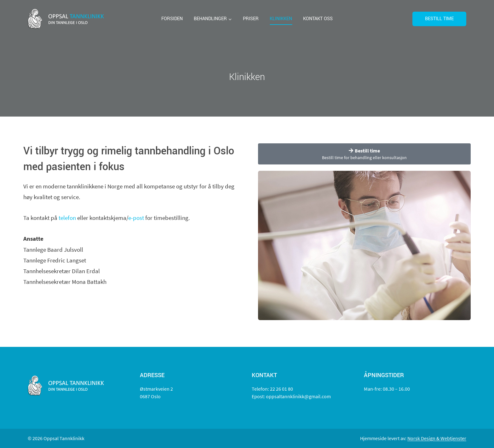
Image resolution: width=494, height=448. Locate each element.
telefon (67, 218)
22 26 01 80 (281, 389)
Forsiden (172, 19)
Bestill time (439, 19)
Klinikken (281, 19)
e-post (136, 218)
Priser (251, 19)
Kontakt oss (318, 19)
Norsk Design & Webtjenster (437, 438)
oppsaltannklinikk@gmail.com (298, 396)
